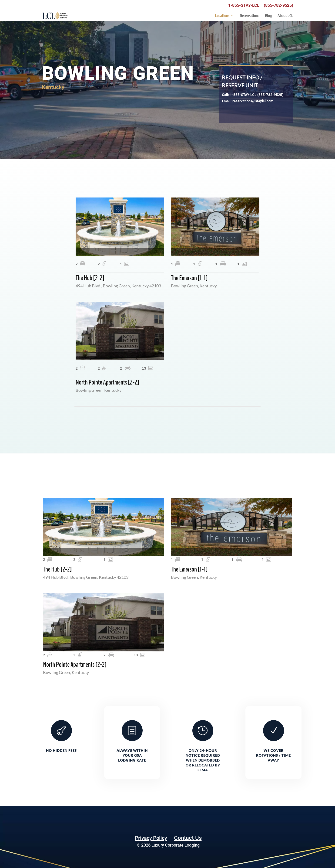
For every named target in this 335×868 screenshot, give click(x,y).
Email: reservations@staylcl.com (248, 101)
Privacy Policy (151, 838)
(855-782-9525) (278, 5)
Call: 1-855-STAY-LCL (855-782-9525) (253, 95)
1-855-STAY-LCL (244, 5)
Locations (222, 16)
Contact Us (188, 838)
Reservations (250, 16)
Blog (268, 16)
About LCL (285, 16)
